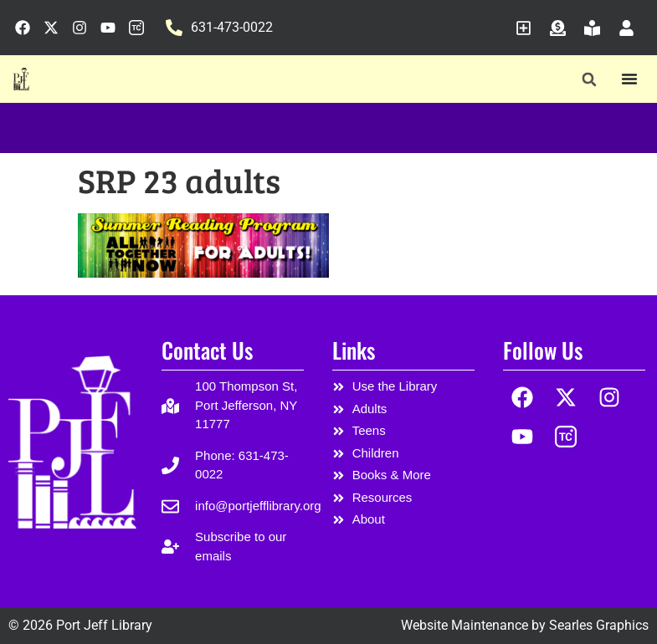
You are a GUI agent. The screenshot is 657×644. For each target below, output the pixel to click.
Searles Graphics (599, 625)
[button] (589, 80)
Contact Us (207, 350)
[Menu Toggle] (629, 79)
